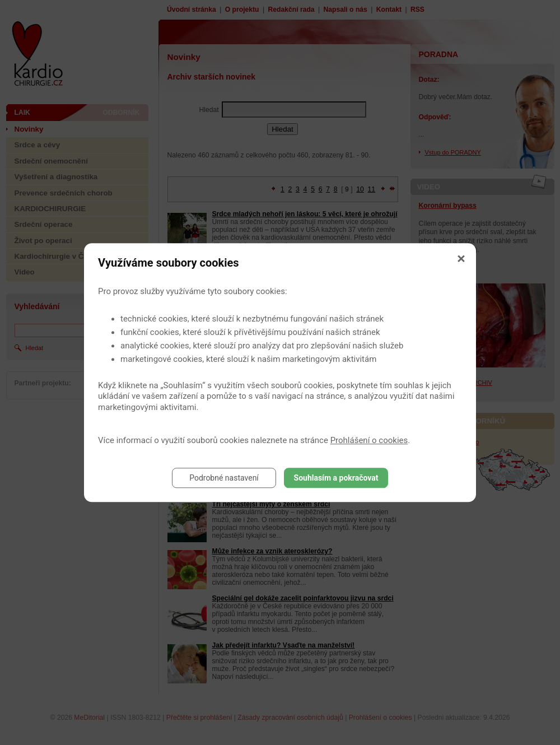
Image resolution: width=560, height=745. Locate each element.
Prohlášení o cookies (369, 440)
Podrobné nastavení (224, 478)
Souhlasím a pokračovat (336, 478)
